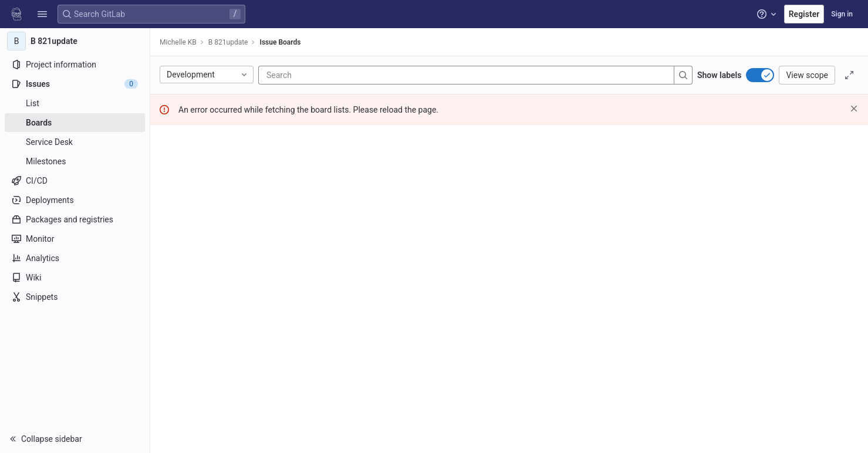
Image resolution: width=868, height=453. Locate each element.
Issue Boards (280, 42)
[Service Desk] (75, 142)
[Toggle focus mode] (849, 75)
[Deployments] (75, 200)
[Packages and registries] (75, 219)
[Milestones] (75, 161)
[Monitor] (75, 239)
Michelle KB (178, 42)
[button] (42, 14)
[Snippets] (75, 297)
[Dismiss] (854, 109)
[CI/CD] (75, 181)
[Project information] (75, 65)
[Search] (337, 75)
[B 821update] (75, 41)
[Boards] (75, 123)
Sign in (842, 14)
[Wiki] (75, 278)
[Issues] (75, 84)
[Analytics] (75, 258)
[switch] (760, 75)
